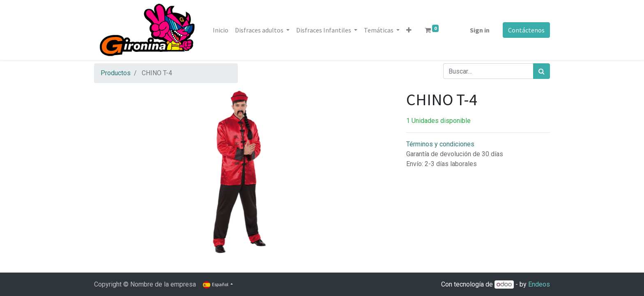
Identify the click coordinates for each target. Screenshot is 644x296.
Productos (116, 73)
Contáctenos (526, 30)
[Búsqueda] (542, 71)
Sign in (480, 30)
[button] (409, 30)
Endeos (539, 284)
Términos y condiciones (440, 144)
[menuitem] (221, 30)
